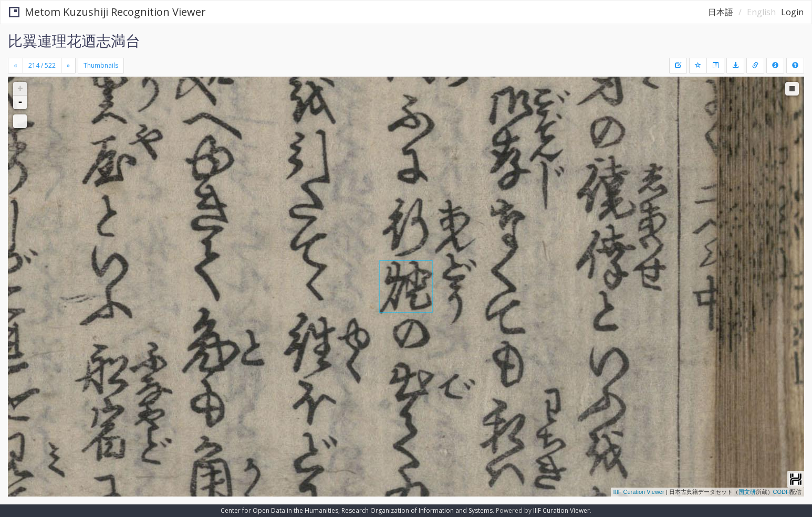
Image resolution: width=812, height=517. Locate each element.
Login (792, 12)
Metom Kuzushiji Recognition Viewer (107, 12)
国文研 (747, 492)
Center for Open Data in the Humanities (279, 510)
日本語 (721, 12)
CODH (782, 492)
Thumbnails (101, 65)
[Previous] (15, 66)
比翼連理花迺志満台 (74, 40)
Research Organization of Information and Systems (417, 510)
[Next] (68, 66)
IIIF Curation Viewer (639, 492)
